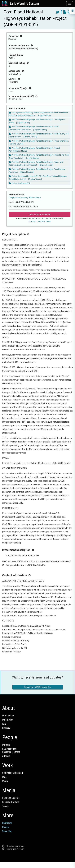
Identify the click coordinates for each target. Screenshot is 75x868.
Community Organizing (12, 773)
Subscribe (7, 831)
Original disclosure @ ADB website (25, 198)
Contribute (7, 823)
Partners (6, 745)
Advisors (6, 756)
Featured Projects (11, 802)
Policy (5, 781)
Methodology (8, 716)
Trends (5, 806)
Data (4, 777)
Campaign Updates (11, 798)
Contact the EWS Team (40, 221)
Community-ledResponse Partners (11, 750)
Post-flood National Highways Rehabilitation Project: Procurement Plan (39, 141)
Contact (6, 827)
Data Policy (8, 720)
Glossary (6, 728)
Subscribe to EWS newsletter (37, 687)
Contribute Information (40, 214)
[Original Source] (45, 116)
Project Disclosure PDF (20, 183)
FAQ (4, 724)
